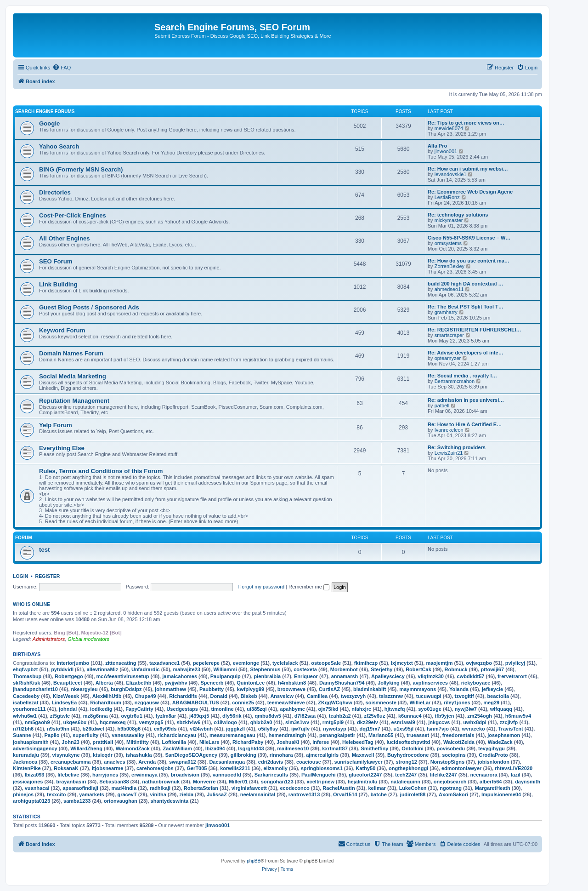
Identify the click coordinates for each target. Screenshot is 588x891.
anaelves (114, 762)
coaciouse (309, 762)
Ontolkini (413, 748)
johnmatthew (170, 689)
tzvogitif (464, 696)
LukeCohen (413, 788)
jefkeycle (492, 689)
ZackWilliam (178, 748)
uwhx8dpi (475, 722)
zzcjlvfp (509, 722)
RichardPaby (248, 742)
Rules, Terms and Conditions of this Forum (101, 471)
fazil (515, 775)
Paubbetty (212, 689)
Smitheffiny (375, 748)
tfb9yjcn (444, 716)
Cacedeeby (26, 696)
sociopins (454, 755)
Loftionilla (174, 742)
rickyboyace (476, 683)
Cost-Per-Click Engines (73, 215)
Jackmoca (25, 762)
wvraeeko (474, 729)
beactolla (498, 696)
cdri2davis (271, 762)
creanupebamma (71, 762)
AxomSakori (453, 794)
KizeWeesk (66, 696)
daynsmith (528, 782)
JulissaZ (217, 794)
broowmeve (291, 689)
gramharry (446, 312)
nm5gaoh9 (37, 722)
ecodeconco (294, 788)
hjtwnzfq (395, 709)
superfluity (85, 735)
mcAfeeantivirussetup (123, 676)
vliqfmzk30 (431, 676)
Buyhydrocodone (408, 755)
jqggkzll (235, 729)
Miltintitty (138, 742)
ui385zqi (257, 709)
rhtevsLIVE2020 (514, 768)
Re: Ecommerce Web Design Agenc (470, 192)
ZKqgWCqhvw (335, 703)
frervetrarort (512, 676)
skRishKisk (26, 683)
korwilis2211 (235, 768)
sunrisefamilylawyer (359, 762)
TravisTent (511, 729)
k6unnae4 (410, 716)
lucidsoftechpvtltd (408, 742)
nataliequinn (405, 782)
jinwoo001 (446, 151)
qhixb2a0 (261, 722)
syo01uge (430, 709)
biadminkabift (370, 689)
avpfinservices (430, 683)
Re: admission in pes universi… (466, 400)
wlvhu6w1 (25, 716)
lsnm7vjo (438, 729)
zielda (187, 794)
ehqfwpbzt (25, 669)
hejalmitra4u (363, 782)
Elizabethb (139, 683)
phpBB (254, 861)
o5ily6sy (268, 729)
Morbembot (344, 669)
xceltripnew (321, 782)
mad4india (124, 788)
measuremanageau (232, 735)
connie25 (243, 703)
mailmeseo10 (293, 748)
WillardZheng (86, 748)
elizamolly (275, 768)
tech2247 (406, 775)
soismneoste (381, 703)
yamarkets (91, 794)
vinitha (158, 794)
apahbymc (292, 709)
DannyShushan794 (342, 683)
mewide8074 (449, 128)
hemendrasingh (287, 735)
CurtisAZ (329, 689)
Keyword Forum (62, 330)
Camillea (317, 696)
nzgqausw (147, 703)
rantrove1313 (304, 794)
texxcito (57, 794)
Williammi (225, 669)
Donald (219, 696)
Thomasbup (27, 676)
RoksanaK (66, 768)
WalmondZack (133, 748)
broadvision (185, 775)
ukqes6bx (75, 722)
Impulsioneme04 (501, 794)
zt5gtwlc (60, 716)
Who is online (31, 604)
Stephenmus (265, 669)
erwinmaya (144, 775)
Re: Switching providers (457, 447)
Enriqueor (306, 676)
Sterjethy (382, 669)
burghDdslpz (126, 689)
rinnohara (281, 755)
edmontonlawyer (461, 768)
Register (48, 576)
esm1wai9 (403, 722)
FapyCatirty (139, 709)
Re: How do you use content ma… (469, 261)
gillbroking (243, 755)
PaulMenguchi (319, 775)
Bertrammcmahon (455, 381)
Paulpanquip (226, 676)
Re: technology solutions (458, 215)
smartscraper (449, 335)
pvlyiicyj (515, 663)
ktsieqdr (103, 755)
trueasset (418, 735)
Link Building (58, 284)
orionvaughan (121, 801)
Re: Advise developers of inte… (466, 353)
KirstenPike (27, 768)
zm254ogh (480, 716)
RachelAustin (339, 788)
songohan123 (277, 782)
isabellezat (26, 703)
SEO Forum (56, 261)
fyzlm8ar (166, 716)
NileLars (209, 742)
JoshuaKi (288, 742)
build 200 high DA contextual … (466, 284)
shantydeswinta (170, 801)
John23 (71, 742)
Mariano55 (381, 735)
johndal (68, 709)
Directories (55, 192)
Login (20, 576)
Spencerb (212, 683)
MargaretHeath (493, 788)
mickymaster (449, 220)
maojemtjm (439, 663)
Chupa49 (145, 696)
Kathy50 (366, 768)
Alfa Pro (437, 146)
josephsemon (504, 735)
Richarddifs (183, 696)
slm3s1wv (297, 722)
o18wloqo (225, 722)
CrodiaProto (493, 755)
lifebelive (68, 775)
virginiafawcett (249, 788)
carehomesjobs (155, 768)
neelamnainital (258, 794)
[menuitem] (62, 68)
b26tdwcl (93, 729)
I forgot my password (261, 587)
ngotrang (451, 788)
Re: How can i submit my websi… (468, 169)
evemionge (246, 663)
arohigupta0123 (31, 801)
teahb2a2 (340, 716)
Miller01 (238, 782)
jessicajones (28, 782)
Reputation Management (74, 401)
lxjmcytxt (402, 663)
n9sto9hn (58, 729)
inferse (321, 742)
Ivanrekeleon (449, 430)
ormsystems (448, 243)
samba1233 (77, 801)
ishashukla (139, 755)
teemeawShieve (286, 703)
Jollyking (389, 683)
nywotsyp (335, 729)
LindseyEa (64, 703)
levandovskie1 (451, 174)
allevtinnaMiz (102, 669)
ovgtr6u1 (131, 716)
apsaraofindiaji (80, 788)
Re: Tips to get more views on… (466, 123)
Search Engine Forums (45, 111)
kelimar (377, 788)
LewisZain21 (449, 453)
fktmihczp (366, 663)
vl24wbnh (201, 729)
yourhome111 (29, 709)
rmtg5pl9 (333, 722)
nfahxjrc (361, 709)
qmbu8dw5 (268, 716)
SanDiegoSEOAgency (191, 755)
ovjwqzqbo (479, 663)
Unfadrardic (146, 669)
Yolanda (459, 689)
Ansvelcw (282, 696)
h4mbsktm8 (292, 683)
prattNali (103, 742)
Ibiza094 (215, 748)
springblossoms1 (322, 768)
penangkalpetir (337, 735)
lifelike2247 (444, 775)
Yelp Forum (56, 425)
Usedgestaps (182, 709)
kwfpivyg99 (251, 689)
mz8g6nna (96, 716)
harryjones (105, 775)
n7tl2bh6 (23, 729)
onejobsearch (450, 782)
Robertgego (69, 676)
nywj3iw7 (466, 709)
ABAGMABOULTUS (196, 703)
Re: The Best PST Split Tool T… (466, 307)
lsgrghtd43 (251, 748)
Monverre (204, 782)
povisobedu (451, 748)
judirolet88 (413, 794)
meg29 (491, 703)
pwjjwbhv (176, 683)
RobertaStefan (201, 788)
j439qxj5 (199, 716)
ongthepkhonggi (408, 768)
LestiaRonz (447, 197)
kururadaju (26, 755)
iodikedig (101, 709)
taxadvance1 (164, 663)
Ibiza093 (35, 775)
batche (378, 794)
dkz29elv (367, 722)
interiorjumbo (73, 663)
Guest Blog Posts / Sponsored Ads (89, 307)
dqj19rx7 (370, 729)
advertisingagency (35, 748)
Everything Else (62, 448)
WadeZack (500, 742)
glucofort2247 (365, 775)
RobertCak (418, 669)
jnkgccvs (439, 722)
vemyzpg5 (151, 722)
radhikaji (160, 788)
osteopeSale (326, 663)
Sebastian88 (114, 782)
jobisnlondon (494, 762)
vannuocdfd (227, 775)
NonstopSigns (448, 762)
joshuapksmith (31, 742)
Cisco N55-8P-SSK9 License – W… (469, 238)
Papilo (52, 735)
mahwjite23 (186, 669)
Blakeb (249, 696)
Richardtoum (106, 703)
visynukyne (66, 755)
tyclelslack (285, 663)
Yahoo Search (59, 146)
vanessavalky (128, 735)
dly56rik (232, 716)
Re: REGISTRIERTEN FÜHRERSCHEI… (475, 330)
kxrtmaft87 (335, 748)
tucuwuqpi (429, 696)
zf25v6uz (374, 716)
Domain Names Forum (71, 353)
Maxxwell (363, 755)
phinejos (23, 794)
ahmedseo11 (449, 289)
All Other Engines (65, 238)
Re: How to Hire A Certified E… (465, 424)
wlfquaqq (501, 709)
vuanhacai (37, 788)
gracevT (127, 794)
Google (49, 123)
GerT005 (197, 768)
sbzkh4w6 (188, 722)
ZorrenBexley (449, 266)
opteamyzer (448, 358)
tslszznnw (391, 696)
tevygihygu (492, 748)
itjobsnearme (107, 768)
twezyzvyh (353, 696)
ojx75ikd (328, 709)
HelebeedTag (358, 742)
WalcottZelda (459, 742)
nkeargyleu (85, 689)
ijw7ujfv (300, 729)
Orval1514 (345, 794)
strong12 (406, 762)
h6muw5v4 (518, 716)
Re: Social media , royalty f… (462, 376)
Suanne (22, 735)
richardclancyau (177, 735)
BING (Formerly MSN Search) (81, 169)
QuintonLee (251, 683)
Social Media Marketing (73, 376)
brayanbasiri (71, 782)
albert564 (491, 782)
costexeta (305, 669)
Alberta (104, 683)
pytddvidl (62, 669)
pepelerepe (206, 663)
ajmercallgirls (322, 755)
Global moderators (88, 639)
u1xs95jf (403, 729)
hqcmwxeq (113, 722)
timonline (223, 709)
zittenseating (121, 663)
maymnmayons (418, 689)
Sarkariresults (271, 775)
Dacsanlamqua (227, 762)
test (44, 550)
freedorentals (458, 735)
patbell (442, 406)
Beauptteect (68, 683)
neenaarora (483, 775)
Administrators (49, 639)
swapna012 (183, 762)
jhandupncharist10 (35, 689)
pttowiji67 (492, 669)
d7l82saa (305, 716)
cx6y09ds (165, 729)
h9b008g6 (129, 729)
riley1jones (457, 703)
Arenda (147, 762)
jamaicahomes (180, 676)
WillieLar (420, 703)
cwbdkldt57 (471, 676)
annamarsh (345, 676)
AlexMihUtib (107, 696)
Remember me (309, 587)
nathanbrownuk (161, 782)
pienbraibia (268, 676)
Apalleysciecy (388, 676)
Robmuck (456, 669)
